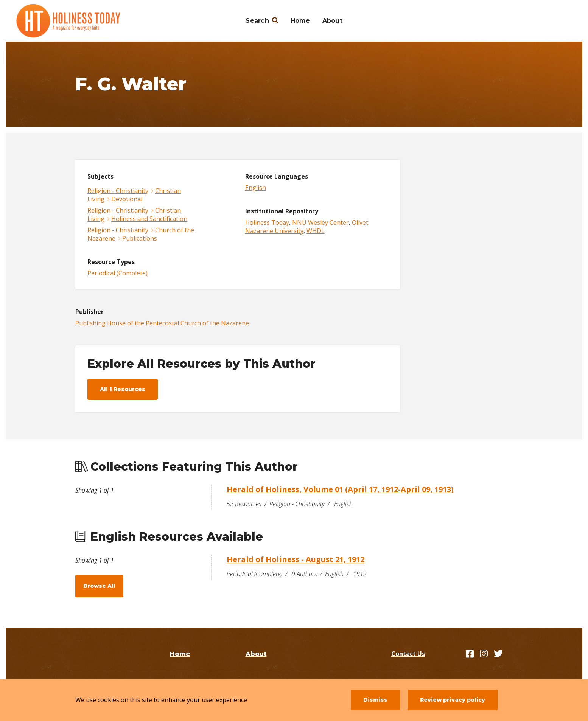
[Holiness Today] (68, 21)
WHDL (316, 231)
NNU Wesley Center (320, 222)
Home (300, 21)
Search (257, 21)
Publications (140, 238)
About (332, 21)
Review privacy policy (453, 700)
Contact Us (408, 654)
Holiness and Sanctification (149, 219)
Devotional (127, 199)
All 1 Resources (123, 389)
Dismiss (375, 700)
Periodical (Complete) (117, 273)
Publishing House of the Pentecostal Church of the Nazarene (162, 323)
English (256, 188)
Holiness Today (267, 222)
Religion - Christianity (118, 191)
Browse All (99, 586)
